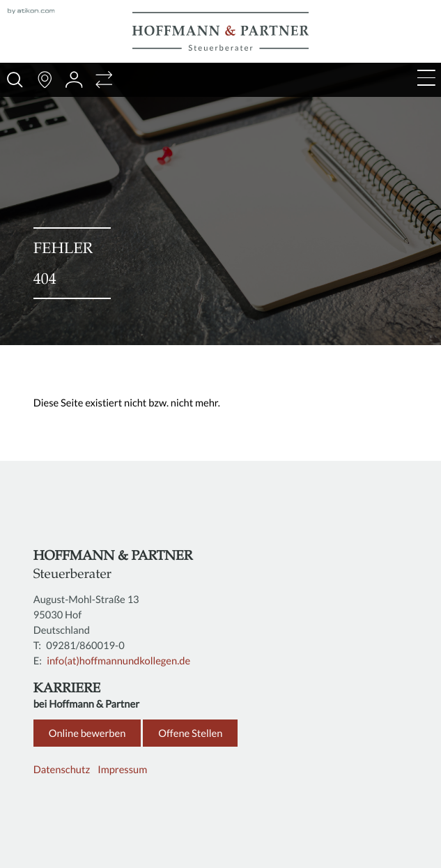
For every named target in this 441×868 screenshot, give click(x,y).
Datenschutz (62, 770)
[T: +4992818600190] (87, 646)
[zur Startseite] (220, 31)
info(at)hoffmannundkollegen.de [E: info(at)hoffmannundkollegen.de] (118, 661)
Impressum (122, 770)
